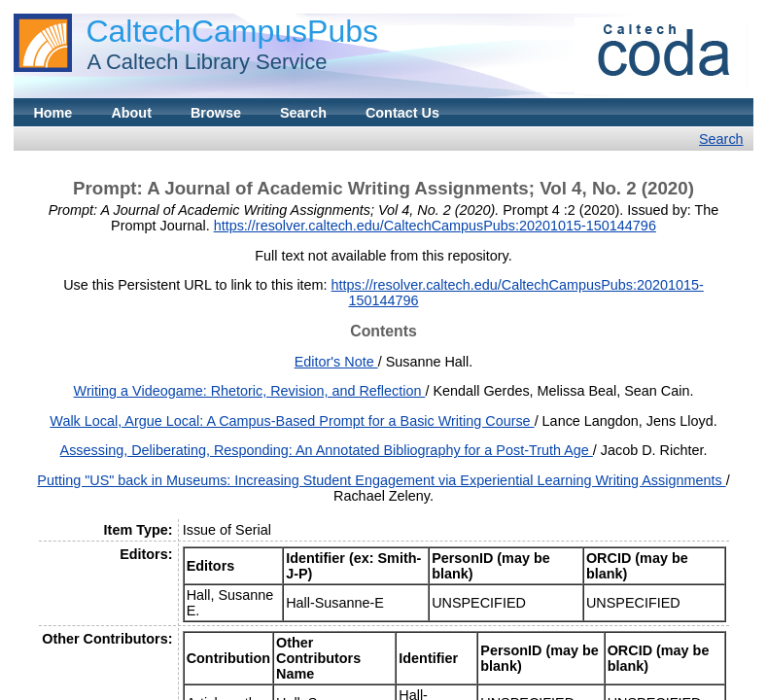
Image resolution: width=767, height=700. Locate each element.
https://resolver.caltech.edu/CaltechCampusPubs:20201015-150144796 (435, 226)
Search (303, 113)
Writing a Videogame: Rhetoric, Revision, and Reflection (250, 391)
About (131, 113)
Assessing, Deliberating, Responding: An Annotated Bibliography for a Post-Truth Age (327, 450)
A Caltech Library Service (201, 62)
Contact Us (402, 113)
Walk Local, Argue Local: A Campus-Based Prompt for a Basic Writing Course (292, 421)
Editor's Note (336, 362)
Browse (216, 113)
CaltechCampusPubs (232, 31)
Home (52, 113)
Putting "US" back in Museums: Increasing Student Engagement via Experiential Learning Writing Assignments (381, 480)
